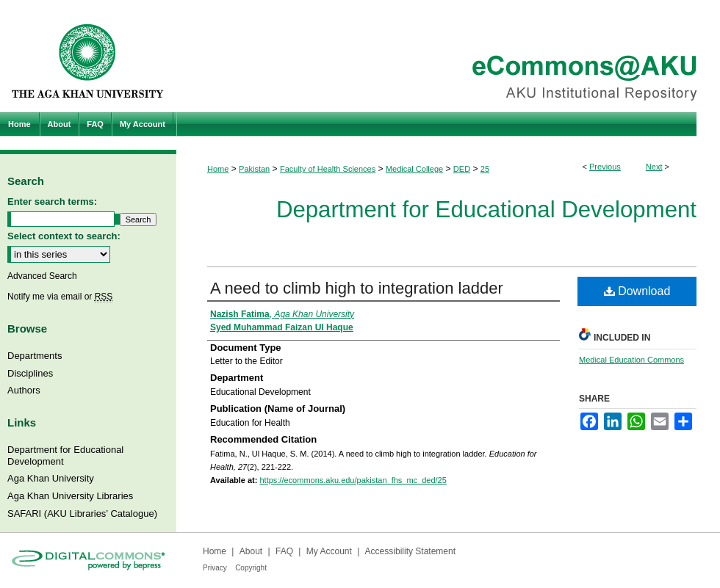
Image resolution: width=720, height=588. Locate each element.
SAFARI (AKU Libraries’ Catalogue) (82, 513)
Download (637, 291)
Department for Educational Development (486, 210)
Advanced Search (42, 276)
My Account (329, 551)
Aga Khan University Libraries (70, 496)
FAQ (284, 551)
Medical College (414, 169)
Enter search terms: (52, 202)
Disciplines (30, 373)
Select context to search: (64, 236)
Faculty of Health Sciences (328, 169)
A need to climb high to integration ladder (357, 288)
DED (462, 169)
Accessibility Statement (410, 551)
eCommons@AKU (448, 56)
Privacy (215, 568)
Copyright (251, 568)
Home (218, 169)
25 (485, 169)
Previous (605, 167)
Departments (35, 356)
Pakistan (254, 169)
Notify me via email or (60, 297)
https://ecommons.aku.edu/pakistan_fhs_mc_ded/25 (353, 480)
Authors (24, 390)
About (251, 551)
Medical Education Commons (631, 360)
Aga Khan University (51, 478)
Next (654, 167)
